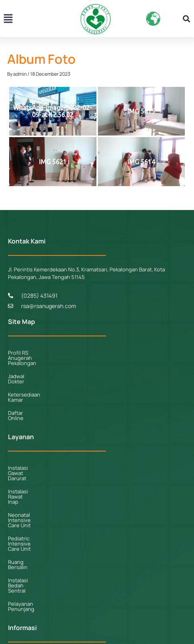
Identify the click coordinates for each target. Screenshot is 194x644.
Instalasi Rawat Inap (32, 455)
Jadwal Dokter (25, 366)
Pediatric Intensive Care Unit (43, 481)
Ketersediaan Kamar (32, 379)
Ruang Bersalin (26, 495)
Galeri (15, 610)
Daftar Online (24, 392)
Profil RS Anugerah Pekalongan (45, 353)
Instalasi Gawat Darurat (36, 442)
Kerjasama (20, 584)
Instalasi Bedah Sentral (36, 508)
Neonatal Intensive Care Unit (43, 468)
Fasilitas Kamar (26, 571)
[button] (8, 19)
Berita (15, 597)
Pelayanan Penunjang (34, 521)
